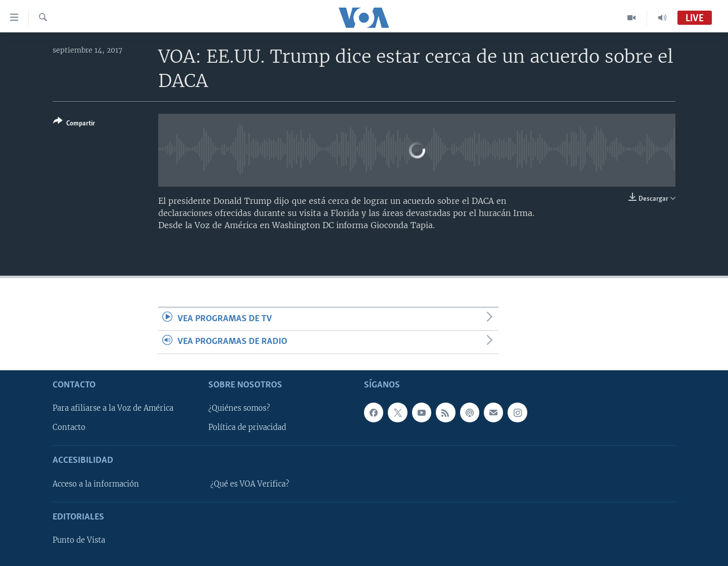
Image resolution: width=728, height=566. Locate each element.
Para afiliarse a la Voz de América (113, 408)
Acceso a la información (96, 484)
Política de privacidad (247, 427)
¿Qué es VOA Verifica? (250, 484)
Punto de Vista (79, 540)
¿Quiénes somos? (239, 408)
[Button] (74, 124)
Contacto (69, 427)
